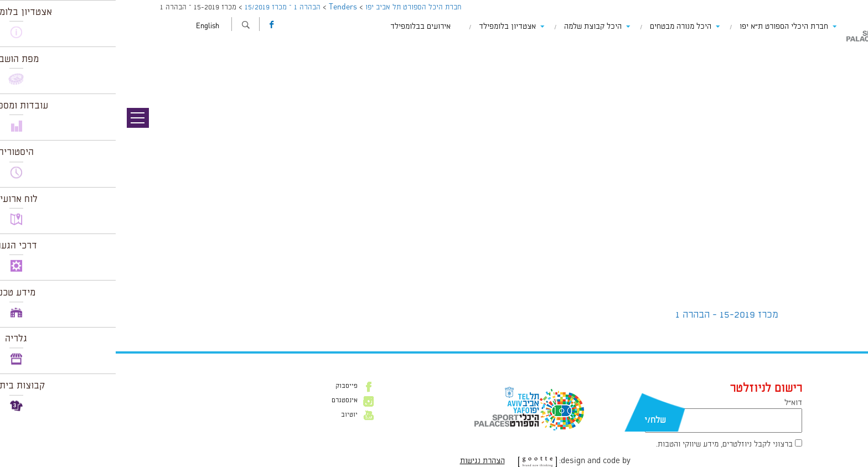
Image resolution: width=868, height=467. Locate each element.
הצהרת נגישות (367, 461)
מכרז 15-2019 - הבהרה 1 (611, 315)
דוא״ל (678, 403)
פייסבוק (231, 386)
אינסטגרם (229, 401)
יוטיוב (234, 415)
